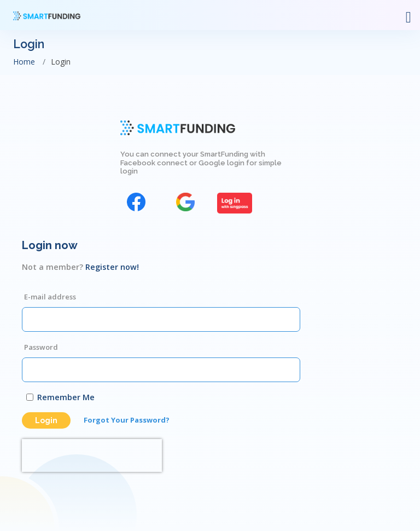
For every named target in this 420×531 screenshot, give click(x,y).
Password (41, 347)
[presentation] (92, 455)
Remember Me (66, 397)
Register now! (112, 267)
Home (24, 62)
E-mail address (50, 297)
